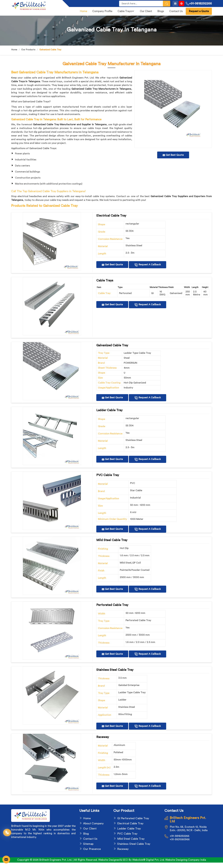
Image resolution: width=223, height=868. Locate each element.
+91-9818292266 (199, 4)
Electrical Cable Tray (130, 823)
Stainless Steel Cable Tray (134, 844)
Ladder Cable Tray (129, 829)
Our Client (146, 11)
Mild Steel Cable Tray (131, 839)
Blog (86, 834)
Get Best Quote (112, 265)
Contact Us (176, 11)
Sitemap (88, 844)
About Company (93, 823)
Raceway (123, 849)
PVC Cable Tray (127, 834)
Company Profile (102, 11)
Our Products (28, 50)
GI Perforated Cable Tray (133, 818)
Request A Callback (148, 265)
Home (83, 11)
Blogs (161, 11)
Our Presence (92, 849)
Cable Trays (126, 11)
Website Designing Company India (186, 860)
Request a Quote (199, 11)
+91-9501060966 (180, 839)
